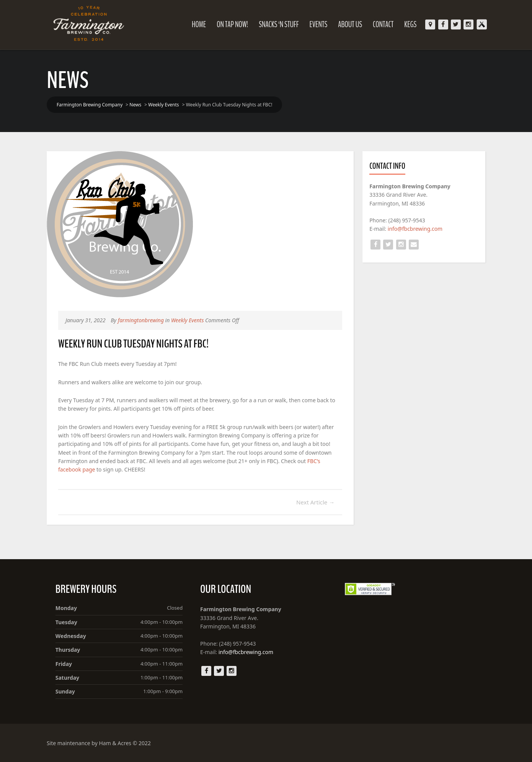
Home (198, 24)
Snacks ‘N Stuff (277, 24)
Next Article (315, 503)
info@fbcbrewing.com (415, 229)
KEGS (409, 24)
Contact (382, 24)
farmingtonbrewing (142, 320)
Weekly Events (189, 320)
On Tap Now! (231, 24)
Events (317, 24)
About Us (349, 24)
